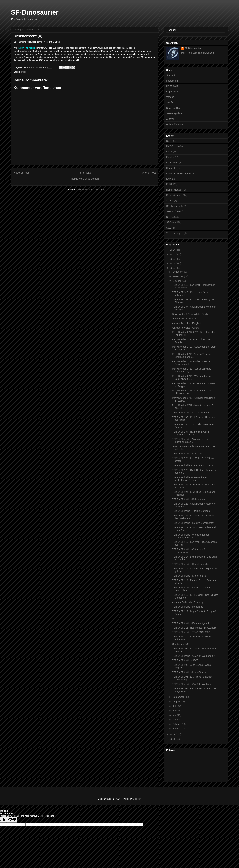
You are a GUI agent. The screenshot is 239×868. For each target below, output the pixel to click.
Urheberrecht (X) (181, 644)
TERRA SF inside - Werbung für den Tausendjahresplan (191, 536)
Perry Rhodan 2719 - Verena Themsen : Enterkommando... (193, 355)
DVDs (169, 152)
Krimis (170, 179)
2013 (173, 268)
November (178, 276)
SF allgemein (173, 206)
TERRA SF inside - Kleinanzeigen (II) (191, 623)
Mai (175, 715)
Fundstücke (172, 163)
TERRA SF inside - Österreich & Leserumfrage (189, 551)
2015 (173, 259)
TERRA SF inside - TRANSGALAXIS (191, 632)
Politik (24, 72)
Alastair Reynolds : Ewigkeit (186, 323)
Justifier (170, 102)
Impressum (172, 81)
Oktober (177, 281)
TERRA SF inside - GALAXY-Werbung (192, 684)
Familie (170, 157)
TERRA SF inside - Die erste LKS (189, 576)
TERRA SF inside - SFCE (185, 660)
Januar (177, 729)
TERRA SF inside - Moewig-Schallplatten (193, 523)
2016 (173, 254)
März (176, 720)
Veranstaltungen (175, 233)
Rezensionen (173, 195)
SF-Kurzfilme (173, 211)
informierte (23, 48)
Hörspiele (171, 168)
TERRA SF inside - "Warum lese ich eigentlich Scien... (191, 440)
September (179, 697)
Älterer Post (149, 173)
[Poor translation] (12, 820)
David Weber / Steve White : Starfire (191, 314)
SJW (169, 228)
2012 (173, 734)
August (177, 702)
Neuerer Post (21, 173)
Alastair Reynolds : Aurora (186, 328)
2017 (173, 250)
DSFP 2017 (172, 86)
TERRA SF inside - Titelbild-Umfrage (191, 511)
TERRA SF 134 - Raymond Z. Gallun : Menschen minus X (192, 433)
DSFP (169, 141)
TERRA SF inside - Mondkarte (188, 607)
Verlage (170, 97)
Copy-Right (172, 92)
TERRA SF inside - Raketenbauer (189, 499)
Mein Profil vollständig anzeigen (198, 53)
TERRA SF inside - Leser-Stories (189, 672)
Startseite (85, 173)
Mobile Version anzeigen (85, 179)
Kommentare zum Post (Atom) (91, 190)
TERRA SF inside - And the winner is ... (192, 413)
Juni (175, 711)
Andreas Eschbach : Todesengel (189, 602)
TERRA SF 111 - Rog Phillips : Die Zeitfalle (194, 628)
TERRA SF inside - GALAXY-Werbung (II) (194, 656)
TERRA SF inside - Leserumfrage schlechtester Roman (189, 479)
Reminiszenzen (174, 190)
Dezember (178, 272)
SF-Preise (171, 217)
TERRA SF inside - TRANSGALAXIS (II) (193, 465)
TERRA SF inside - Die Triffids (188, 454)
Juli (175, 706)
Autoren (170, 119)
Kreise (32, 48)
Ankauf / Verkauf (175, 124)
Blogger (137, 799)
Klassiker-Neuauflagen (178, 173)
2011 (173, 739)
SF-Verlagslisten (175, 113)
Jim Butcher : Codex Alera (186, 319)
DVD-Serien (173, 146)
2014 (173, 263)
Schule (170, 201)
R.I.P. (175, 619)
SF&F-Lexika (173, 108)
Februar (177, 724)
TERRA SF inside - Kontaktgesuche (191, 564)
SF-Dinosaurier (35, 12)
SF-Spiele (171, 222)
